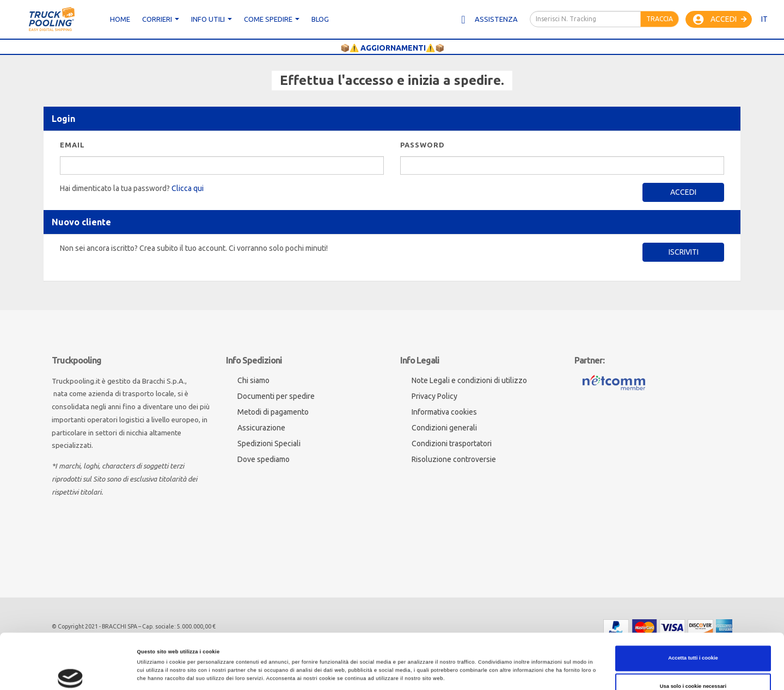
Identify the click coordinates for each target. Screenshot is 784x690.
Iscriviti (684, 252)
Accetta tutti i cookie (693, 603)
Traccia (660, 19)
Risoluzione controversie (454, 459)
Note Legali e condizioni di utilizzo (469, 380)
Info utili (212, 19)
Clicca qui (188, 188)
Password (422, 145)
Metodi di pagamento (273, 412)
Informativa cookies (444, 412)
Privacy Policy (434, 396)
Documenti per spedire (276, 396)
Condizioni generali (444, 428)
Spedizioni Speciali (269, 443)
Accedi (720, 20)
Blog (320, 19)
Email (72, 145)
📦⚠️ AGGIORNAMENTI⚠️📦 (392, 48)
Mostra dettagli (504, 672)
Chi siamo (253, 380)
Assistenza (488, 20)
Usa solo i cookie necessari (693, 631)
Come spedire (272, 19)
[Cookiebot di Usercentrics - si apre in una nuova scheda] (71, 672)
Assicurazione (261, 428)
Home (120, 19)
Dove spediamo (264, 459)
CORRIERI (161, 19)
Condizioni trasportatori (452, 443)
